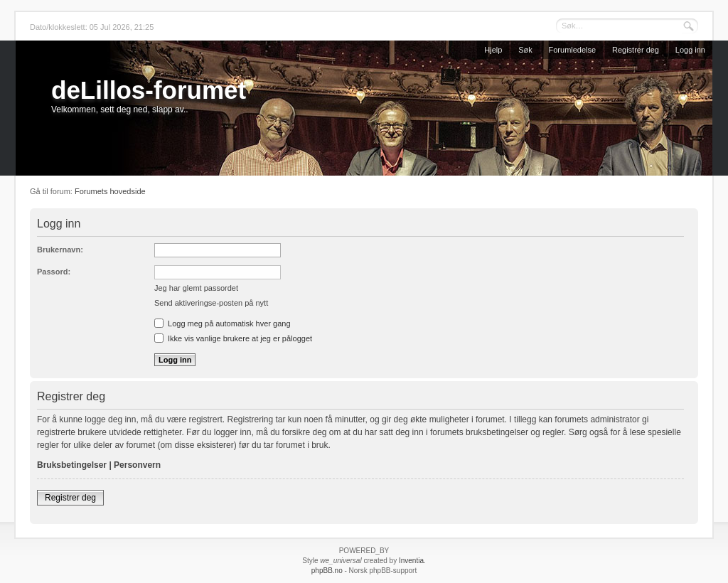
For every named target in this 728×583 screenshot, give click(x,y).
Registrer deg (636, 50)
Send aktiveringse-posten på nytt (211, 303)
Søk (525, 50)
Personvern (137, 465)
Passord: (54, 272)
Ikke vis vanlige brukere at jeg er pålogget (233, 338)
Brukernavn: (60, 250)
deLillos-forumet (149, 90)
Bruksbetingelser (72, 465)
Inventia (411, 561)
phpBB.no (327, 571)
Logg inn (690, 50)
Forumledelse (573, 50)
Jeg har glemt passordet (196, 288)
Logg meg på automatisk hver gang (223, 323)
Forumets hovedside (110, 191)
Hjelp (493, 50)
